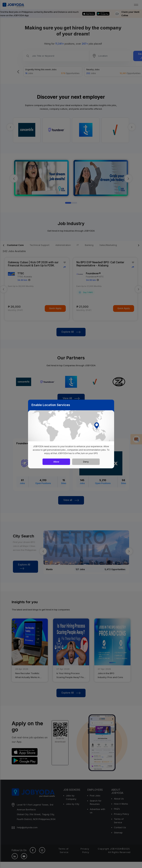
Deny (86, 462)
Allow (56, 462)
